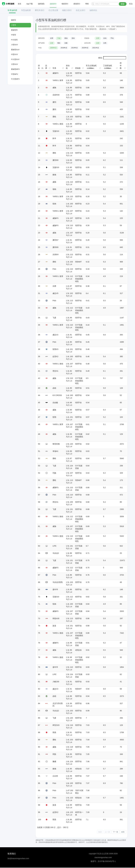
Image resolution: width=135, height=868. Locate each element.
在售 (105, 43)
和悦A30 (56, 618)
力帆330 (56, 682)
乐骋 (54, 286)
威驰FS (56, 73)
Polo (54, 269)
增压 (59, 43)
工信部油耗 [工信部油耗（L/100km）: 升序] (108, 67)
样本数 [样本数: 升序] (121, 66)
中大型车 (14, 40)
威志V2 (55, 335)
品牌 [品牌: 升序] (46, 67)
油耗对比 (93, 10)
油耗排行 (53, 4)
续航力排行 (67, 10)
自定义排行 (81, 10)
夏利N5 (56, 160)
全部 (52, 38)
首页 (20, 4)
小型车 (14, 25)
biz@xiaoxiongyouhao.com (18, 859)
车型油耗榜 (26, 10)
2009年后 (53, 48)
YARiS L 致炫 (58, 124)
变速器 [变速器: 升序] (78, 68)
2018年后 (64, 48)
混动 (73, 38)
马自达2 (56, 553)
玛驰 (54, 473)
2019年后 (74, 48)
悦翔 (54, 417)
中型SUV (14, 54)
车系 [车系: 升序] (54, 68)
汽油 (59, 38)
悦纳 (54, 204)
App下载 (30, 4)
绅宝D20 (56, 725)
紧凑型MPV (15, 69)
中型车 (14, 35)
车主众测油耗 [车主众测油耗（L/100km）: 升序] (91, 67)
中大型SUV (15, 59)
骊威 (54, 761)
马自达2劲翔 (58, 582)
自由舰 (55, 403)
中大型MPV (15, 79)
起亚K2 (55, 356)
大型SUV (14, 64)
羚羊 (54, 138)
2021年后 (96, 48)
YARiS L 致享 (58, 80)
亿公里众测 (53, 10)
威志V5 (55, 293)
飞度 (54, 318)
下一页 (113, 832)
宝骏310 (56, 131)
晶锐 (54, 388)
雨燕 (54, 732)
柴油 (66, 38)
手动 (112, 38)
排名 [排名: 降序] (39, 67)
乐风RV (56, 254)
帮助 (87, 4)
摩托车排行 (40, 10)
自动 (105, 38)
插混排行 (77, 4)
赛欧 (54, 117)
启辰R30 (56, 95)
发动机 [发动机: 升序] (68, 67)
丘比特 (55, 776)
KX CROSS (57, 395)
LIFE (54, 546)
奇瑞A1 (55, 451)
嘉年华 (55, 589)
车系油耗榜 (12, 10)
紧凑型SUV (15, 50)
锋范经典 (56, 444)
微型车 (14, 20)
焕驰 (54, 175)
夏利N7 (56, 240)
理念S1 (55, 371)
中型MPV (15, 74)
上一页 (104, 832)
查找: (112, 58)
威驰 (54, 88)
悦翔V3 (55, 349)
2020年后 (85, 48)
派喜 (54, 626)
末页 (122, 832)
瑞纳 (54, 189)
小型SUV (14, 45)
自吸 (66, 43)
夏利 (54, 102)
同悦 (54, 754)
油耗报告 (41, 4)
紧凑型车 (14, 30)
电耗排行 (65, 4)
